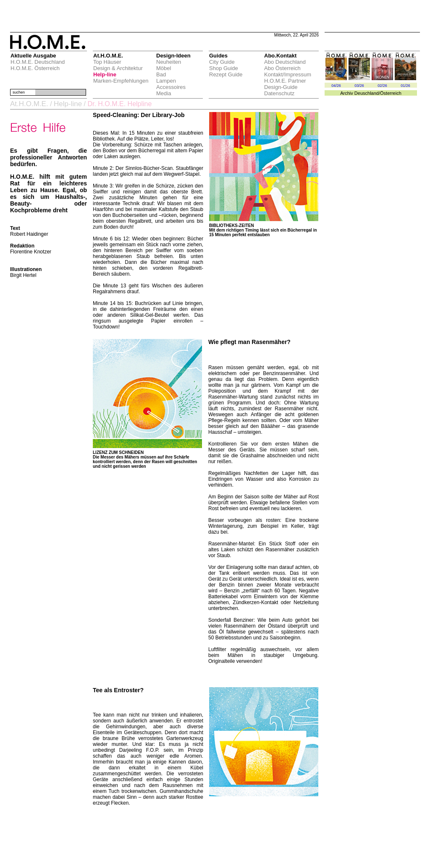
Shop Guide (224, 68)
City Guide (222, 62)
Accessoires (171, 87)
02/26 (382, 86)
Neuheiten (169, 62)
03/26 (359, 86)
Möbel (164, 68)
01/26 (405, 86)
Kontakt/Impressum (288, 74)
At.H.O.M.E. (29, 104)
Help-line (105, 74)
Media (164, 93)
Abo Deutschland (285, 62)
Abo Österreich (282, 68)
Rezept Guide (226, 74)
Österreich (391, 93)
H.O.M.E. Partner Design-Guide (285, 84)
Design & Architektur (118, 68)
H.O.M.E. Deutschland (38, 62)
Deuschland (367, 93)
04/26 (336, 86)
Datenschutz (279, 93)
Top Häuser (107, 62)
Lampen (166, 81)
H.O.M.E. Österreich (35, 68)
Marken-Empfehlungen (121, 81)
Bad (161, 74)
